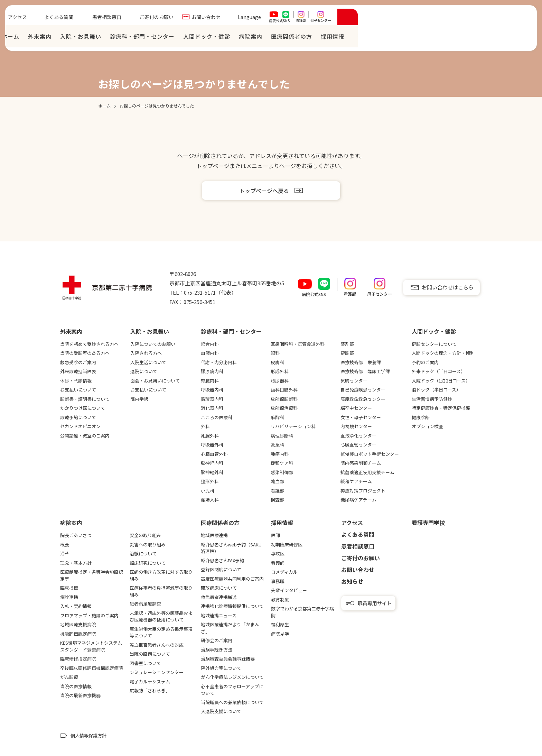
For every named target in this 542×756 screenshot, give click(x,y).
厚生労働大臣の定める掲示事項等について (161, 632)
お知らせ (352, 581)
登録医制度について (221, 569)
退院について (144, 371)
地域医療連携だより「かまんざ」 (230, 628)
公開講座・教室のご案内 (85, 436)
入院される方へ (146, 353)
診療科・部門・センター (316, 38)
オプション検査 (427, 426)
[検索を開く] (521, 19)
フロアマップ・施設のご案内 (89, 615)
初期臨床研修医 (287, 545)
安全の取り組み (145, 535)
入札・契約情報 (76, 606)
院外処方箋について (221, 668)
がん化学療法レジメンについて (232, 677)
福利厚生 (280, 624)
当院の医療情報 (76, 686)
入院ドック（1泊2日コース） (441, 381)
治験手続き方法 (217, 650)
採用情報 (282, 523)
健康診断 (421, 417)
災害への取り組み (148, 545)
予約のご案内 (425, 362)
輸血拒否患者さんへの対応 (157, 645)
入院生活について (148, 362)
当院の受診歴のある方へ (85, 353)
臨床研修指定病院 (78, 659)
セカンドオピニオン (80, 426)
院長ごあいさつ (76, 535)
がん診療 (69, 677)
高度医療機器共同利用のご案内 (232, 579)
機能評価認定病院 (78, 634)
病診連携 (69, 597)
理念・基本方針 (76, 563)
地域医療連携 (214, 535)
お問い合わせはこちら (448, 287)
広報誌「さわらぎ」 (150, 690)
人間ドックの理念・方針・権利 (443, 353)
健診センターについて (434, 344)
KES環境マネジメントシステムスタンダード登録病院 (91, 646)
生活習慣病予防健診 (432, 399)
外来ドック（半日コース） (438, 371)
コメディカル (284, 572)
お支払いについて (78, 390)
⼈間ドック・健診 (380, 38)
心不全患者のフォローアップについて (232, 690)
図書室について (145, 663)
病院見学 (280, 634)
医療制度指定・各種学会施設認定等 (92, 575)
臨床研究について (148, 563)
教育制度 (280, 600)
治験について (143, 554)
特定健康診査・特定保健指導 (441, 408)
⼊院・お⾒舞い (254, 38)
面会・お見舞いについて (155, 381)
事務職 (278, 581)
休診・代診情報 (76, 381)
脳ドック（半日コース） (436, 390)
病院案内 (424, 38)
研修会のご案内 (217, 640)
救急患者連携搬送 (219, 597)
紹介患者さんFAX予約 (222, 560)
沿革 (65, 554)
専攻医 (278, 554)
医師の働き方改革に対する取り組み (161, 575)
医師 (275, 535)
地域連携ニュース (219, 615)
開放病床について (219, 588)
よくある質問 (232, 19)
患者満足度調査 (145, 604)
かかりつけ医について (83, 408)
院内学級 (139, 399)
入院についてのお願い (153, 344)
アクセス (191, 19)
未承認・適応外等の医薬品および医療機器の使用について (161, 616)
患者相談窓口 (280, 19)
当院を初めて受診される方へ (89, 344)
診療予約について (78, 417)
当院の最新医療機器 (80, 695)
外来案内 (213, 38)
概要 (65, 545)
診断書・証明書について (85, 399)
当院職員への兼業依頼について (232, 702)
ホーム (184, 38)
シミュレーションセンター (157, 672)
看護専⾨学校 (428, 523)
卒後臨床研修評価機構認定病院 (92, 668)
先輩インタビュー (289, 590)
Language (423, 19)
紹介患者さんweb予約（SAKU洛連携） (231, 548)
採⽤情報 (506, 38)
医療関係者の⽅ (465, 38)
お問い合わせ (380, 19)
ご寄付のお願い (330, 19)
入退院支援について (221, 711)
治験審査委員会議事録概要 (228, 659)
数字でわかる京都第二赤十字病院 (302, 612)
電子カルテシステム (150, 681)
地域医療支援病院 (78, 624)
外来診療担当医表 (78, 371)
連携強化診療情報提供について (232, 606)
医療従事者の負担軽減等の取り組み (161, 591)
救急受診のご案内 (78, 362)
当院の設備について (150, 654)
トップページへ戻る (264, 191)
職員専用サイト (375, 603)
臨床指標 (69, 588)
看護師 (278, 563)
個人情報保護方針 (88, 735)
